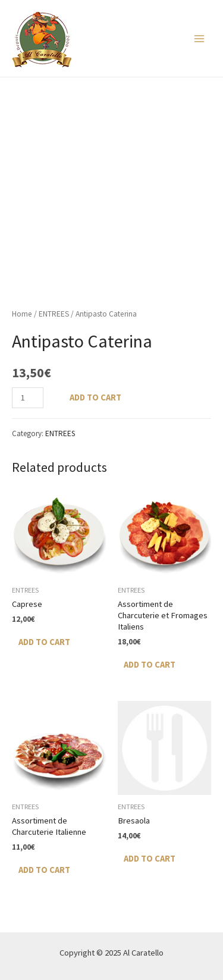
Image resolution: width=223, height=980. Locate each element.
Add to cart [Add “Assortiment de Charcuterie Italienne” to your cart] (44, 870)
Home (22, 314)
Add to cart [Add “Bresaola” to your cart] (150, 859)
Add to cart (95, 397)
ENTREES (54, 314)
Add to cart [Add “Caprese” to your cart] (44, 642)
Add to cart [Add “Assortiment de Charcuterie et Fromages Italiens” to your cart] (150, 665)
